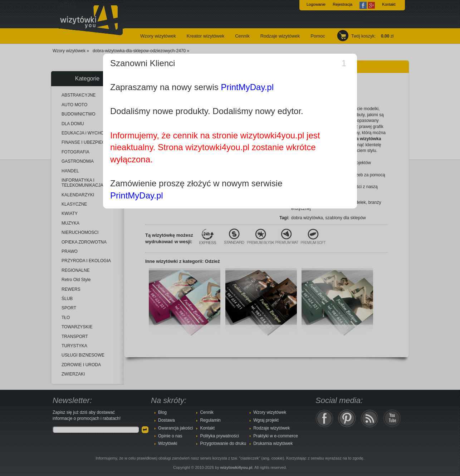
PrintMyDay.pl (247, 87)
